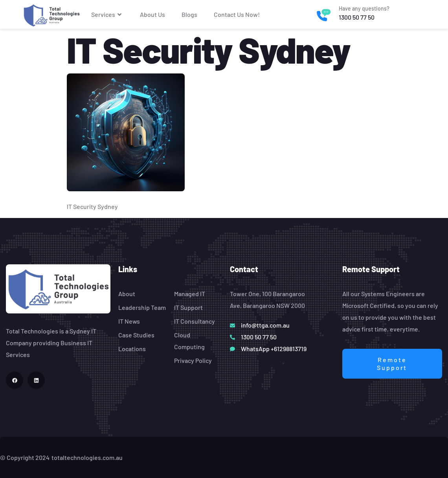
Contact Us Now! (237, 14)
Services (107, 15)
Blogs (189, 14)
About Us (152, 14)
